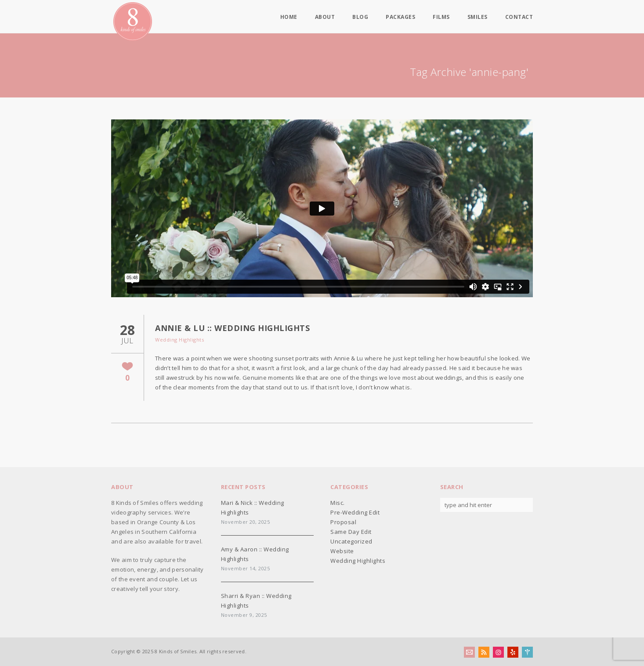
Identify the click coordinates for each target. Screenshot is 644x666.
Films (441, 17)
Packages (400, 17)
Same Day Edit (351, 532)
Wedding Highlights (179, 340)
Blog (360, 17)
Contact (519, 17)
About (325, 17)
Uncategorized (351, 541)
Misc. (338, 503)
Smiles (478, 17)
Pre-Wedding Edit (355, 512)
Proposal (343, 522)
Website (342, 551)
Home (289, 17)
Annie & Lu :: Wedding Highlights (232, 328)
